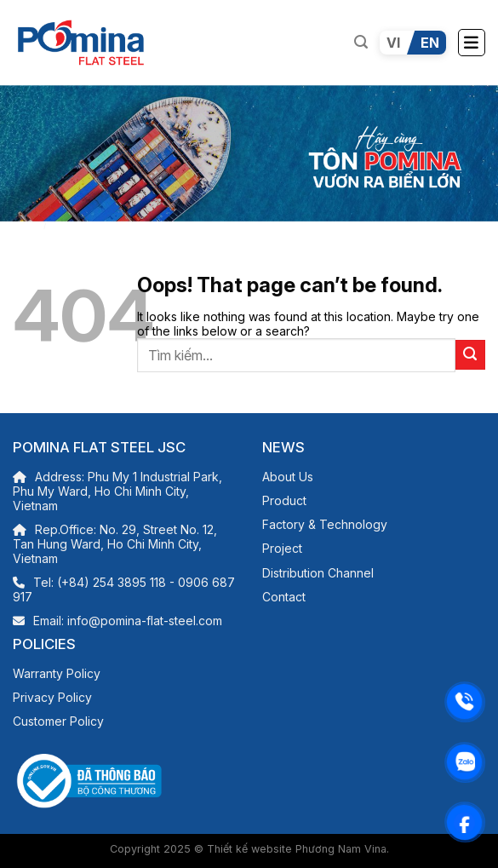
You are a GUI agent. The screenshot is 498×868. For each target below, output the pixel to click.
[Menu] (472, 43)
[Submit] (470, 355)
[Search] (361, 42)
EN (430, 43)
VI (393, 43)
